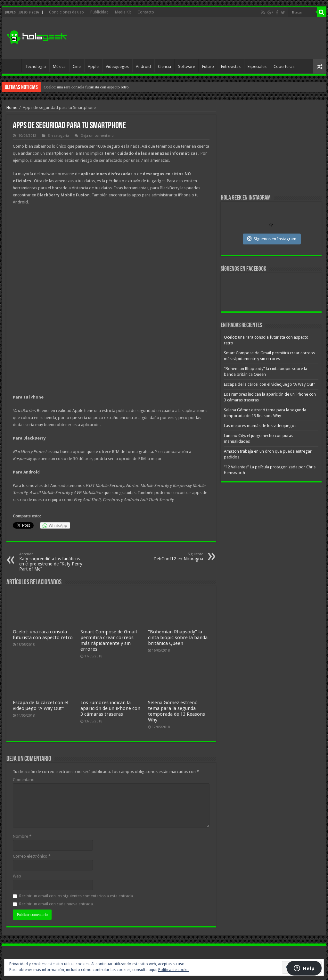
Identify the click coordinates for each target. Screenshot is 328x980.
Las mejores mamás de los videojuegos (260, 426)
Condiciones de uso (66, 12)
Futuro (208, 66)
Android (143, 66)
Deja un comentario (97, 136)
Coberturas (284, 66)
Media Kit (123, 12)
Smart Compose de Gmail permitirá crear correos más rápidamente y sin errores (109, 640)
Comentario (24, 780)
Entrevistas (231, 66)
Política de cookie (174, 970)
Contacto (146, 12)
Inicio (13, 66)
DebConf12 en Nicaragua (170, 557)
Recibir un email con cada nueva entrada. (57, 904)
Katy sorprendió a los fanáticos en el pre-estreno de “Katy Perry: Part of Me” (52, 562)
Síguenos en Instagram (272, 239)
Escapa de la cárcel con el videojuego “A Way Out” (41, 705)
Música (59, 66)
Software (187, 66)
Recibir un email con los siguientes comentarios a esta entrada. (77, 896)
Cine (77, 66)
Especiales (257, 66)
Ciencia (164, 66)
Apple (93, 66)
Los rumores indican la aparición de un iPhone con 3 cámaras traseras (110, 708)
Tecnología (36, 66)
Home (12, 107)
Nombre (22, 836)
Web (17, 876)
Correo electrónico (32, 856)
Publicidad (99, 12)
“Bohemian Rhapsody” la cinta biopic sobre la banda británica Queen (178, 638)
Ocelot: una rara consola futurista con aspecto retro (86, 87)
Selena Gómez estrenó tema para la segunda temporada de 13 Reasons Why (176, 711)
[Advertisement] (205, 38)
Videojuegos (117, 66)
